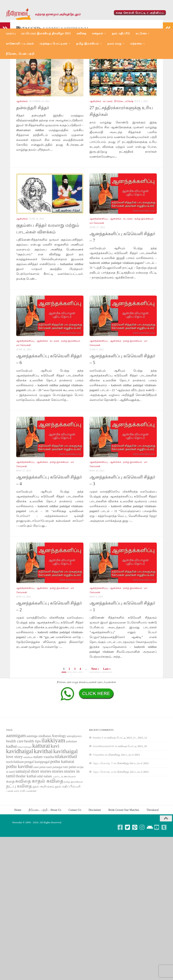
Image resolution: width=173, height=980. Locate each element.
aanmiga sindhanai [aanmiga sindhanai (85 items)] (39, 773)
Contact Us (75, 846)
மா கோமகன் (97, 260)
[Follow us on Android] (150, 864)
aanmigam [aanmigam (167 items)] (16, 772)
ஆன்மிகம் (22, 138)
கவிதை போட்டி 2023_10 (132, 783)
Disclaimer (95, 846)
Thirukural (153, 846)
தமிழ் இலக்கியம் (88, 44)
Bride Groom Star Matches (124, 846)
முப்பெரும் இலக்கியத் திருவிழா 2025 (46, 33)
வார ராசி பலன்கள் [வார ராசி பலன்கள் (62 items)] (25, 827)
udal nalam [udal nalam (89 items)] (44, 813)
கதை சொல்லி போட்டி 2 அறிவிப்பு (140, 13)
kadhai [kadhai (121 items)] (11, 783)
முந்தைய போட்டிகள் (54, 44)
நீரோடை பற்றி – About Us (45, 846)
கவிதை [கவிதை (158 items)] (23, 818)
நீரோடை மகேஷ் (124, 138)
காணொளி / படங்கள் (20, 44)
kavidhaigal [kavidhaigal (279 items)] (20, 788)
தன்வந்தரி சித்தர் (33, 144)
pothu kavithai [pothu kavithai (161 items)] (19, 803)
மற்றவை (136, 44)
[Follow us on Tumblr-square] (164, 864)
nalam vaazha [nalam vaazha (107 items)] (44, 793)
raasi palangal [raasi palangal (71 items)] (54, 804)
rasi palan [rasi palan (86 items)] (70, 803)
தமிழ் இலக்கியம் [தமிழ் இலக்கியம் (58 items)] (73, 818)
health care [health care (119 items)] (15, 778)
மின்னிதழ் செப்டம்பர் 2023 (124, 791)
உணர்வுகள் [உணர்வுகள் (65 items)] (69, 813)
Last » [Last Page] (107, 705)
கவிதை (82, 33)
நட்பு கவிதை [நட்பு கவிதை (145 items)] (19, 823)
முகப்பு (11, 33)
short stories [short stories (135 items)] (41, 808)
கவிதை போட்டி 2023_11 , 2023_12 (127, 774)
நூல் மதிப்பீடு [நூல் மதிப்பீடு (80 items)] (65, 823)
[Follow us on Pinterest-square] (135, 864)
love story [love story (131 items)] (14, 793)
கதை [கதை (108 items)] (10, 818)
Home (18, 846)
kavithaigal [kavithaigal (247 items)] (66, 788)
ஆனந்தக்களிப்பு (99, 255)
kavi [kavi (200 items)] (55, 783)
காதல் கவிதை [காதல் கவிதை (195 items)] (48, 817)
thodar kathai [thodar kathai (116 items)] (26, 813)
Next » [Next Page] (95, 705)
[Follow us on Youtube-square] (157, 864)
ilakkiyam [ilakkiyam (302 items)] (53, 777)
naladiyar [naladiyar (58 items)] (28, 794)
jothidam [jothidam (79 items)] (71, 778)
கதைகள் (98, 33)
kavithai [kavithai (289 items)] (43, 788)
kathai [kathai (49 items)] (20, 784)
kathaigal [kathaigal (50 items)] (28, 783)
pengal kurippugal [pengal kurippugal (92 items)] (37, 798)
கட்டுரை (141, 33)
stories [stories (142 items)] (58, 808)
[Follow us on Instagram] (142, 864)
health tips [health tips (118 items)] (32, 778)
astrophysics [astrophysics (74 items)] (74, 773)
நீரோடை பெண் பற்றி (20, 54)
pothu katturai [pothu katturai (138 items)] (62, 798)
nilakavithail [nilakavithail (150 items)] (66, 793)
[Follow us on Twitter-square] (128, 864)
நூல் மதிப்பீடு (121, 33)
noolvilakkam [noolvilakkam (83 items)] (15, 798)
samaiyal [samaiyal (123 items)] (23, 808)
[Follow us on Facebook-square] (120, 864)
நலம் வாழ (114, 44)
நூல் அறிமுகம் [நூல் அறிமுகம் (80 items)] (43, 823)
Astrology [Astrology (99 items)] (59, 772)
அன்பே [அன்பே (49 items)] (56, 813)
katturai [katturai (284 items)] (41, 782)
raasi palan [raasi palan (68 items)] (40, 804)
